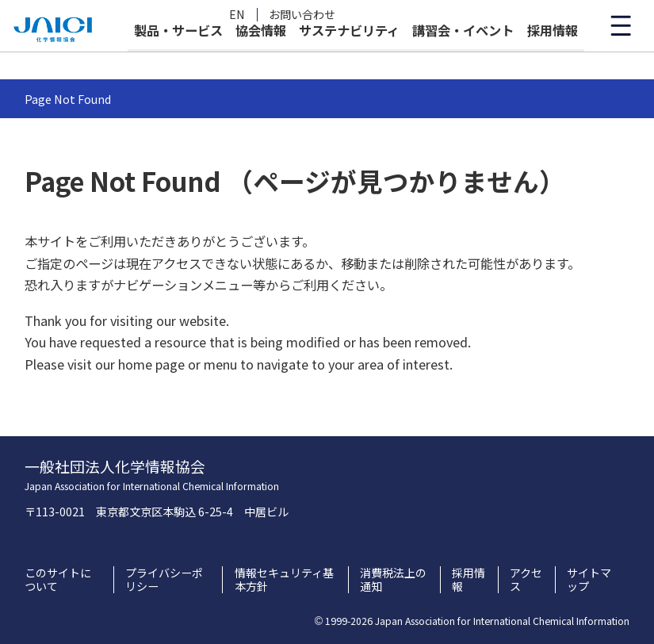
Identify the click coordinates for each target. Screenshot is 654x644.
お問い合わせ (302, 15)
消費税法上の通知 (393, 580)
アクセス (526, 580)
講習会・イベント (463, 57)
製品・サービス (178, 57)
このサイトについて (58, 580)
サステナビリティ (349, 57)
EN (237, 15)
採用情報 (553, 57)
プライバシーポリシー (164, 580)
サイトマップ (589, 580)
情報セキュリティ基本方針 (284, 580)
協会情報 (261, 57)
